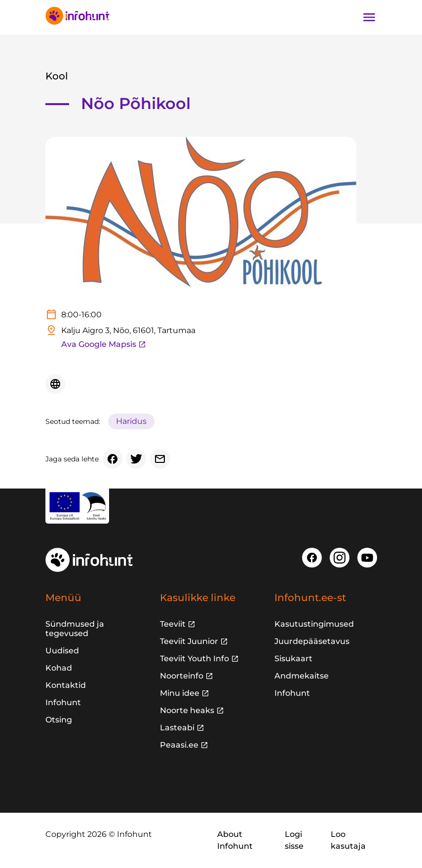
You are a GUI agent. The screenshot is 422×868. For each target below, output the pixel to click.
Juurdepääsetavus (312, 641)
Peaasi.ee (179, 745)
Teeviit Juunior (189, 641)
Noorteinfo (182, 676)
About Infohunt (235, 840)
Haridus (131, 421)
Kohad (59, 668)
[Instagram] (340, 558)
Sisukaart (293, 659)
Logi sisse (294, 840)
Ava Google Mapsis (104, 344)
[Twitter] (136, 459)
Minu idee (180, 693)
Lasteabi (177, 728)
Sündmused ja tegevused (75, 629)
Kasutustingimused (314, 624)
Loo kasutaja (348, 840)
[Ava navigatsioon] (369, 17)
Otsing (59, 720)
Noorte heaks (187, 710)
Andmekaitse (302, 676)
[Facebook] (113, 459)
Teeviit (173, 624)
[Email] (160, 459)
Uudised (62, 651)
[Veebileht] (55, 384)
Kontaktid (66, 685)
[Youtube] (367, 558)
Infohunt (63, 702)
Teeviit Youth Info (194, 659)
